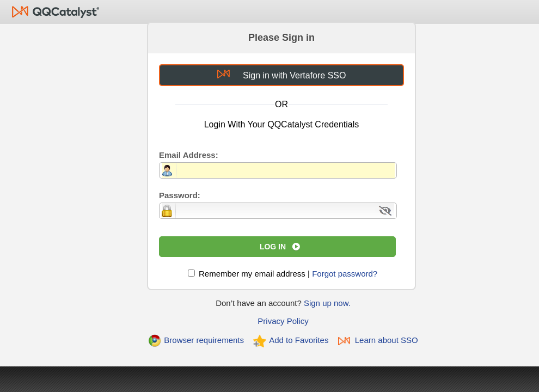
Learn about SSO (387, 340)
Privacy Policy (283, 321)
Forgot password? (345, 274)
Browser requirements (204, 340)
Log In (273, 247)
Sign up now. (327, 303)
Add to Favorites (299, 340)
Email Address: (189, 155)
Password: (180, 195)
